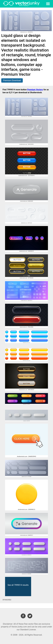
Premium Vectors (35, 90)
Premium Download (12, 80)
